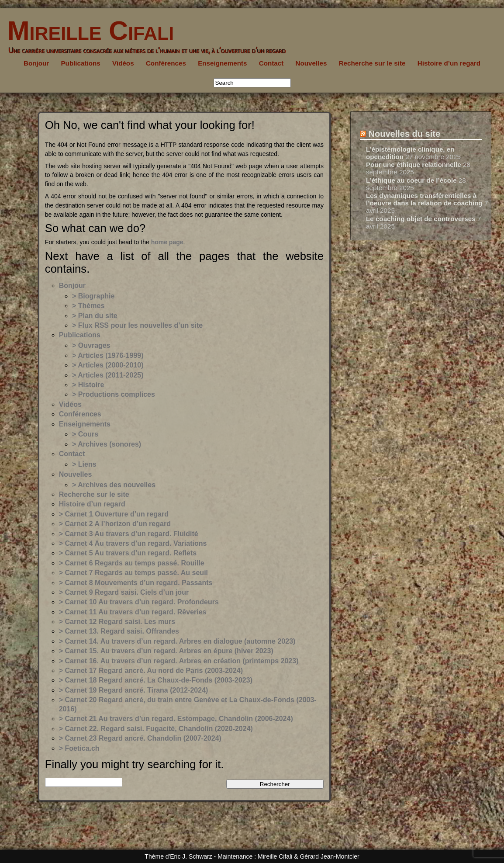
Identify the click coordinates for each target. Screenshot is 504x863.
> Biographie (93, 296)
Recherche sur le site (372, 63)
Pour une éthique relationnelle (414, 165)
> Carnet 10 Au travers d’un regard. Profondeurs (139, 602)
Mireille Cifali (87, 31)
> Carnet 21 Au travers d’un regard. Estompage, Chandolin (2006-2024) (176, 719)
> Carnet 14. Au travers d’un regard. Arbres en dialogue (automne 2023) (177, 641)
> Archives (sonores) (107, 444)
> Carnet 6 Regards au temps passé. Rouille (132, 563)
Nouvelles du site (405, 134)
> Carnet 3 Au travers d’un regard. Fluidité (129, 534)
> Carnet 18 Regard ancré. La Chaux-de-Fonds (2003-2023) (156, 680)
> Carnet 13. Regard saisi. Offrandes (119, 631)
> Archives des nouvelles (114, 485)
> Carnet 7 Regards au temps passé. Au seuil (133, 573)
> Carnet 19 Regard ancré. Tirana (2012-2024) (134, 690)
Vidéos (123, 63)
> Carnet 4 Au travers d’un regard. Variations (133, 543)
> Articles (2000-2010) (108, 365)
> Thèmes (88, 306)
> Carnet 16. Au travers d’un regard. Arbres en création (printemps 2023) (179, 661)
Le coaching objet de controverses (421, 219)
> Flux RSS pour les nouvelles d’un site (137, 325)
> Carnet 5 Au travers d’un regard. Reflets (128, 553)
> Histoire (88, 385)
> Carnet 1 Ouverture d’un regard (114, 514)
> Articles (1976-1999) (108, 355)
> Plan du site (95, 316)
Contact (271, 63)
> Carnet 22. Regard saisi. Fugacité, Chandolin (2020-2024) (156, 729)
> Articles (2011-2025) (108, 375)
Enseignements (222, 63)
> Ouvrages (91, 345)
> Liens (84, 464)
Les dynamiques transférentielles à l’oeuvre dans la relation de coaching (424, 199)
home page (167, 242)
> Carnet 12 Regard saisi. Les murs (117, 622)
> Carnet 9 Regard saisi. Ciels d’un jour (124, 592)
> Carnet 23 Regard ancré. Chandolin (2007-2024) (140, 738)
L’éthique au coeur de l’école (411, 180)
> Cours (85, 434)
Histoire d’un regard (449, 63)
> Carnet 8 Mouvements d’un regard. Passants (136, 583)
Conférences (166, 63)
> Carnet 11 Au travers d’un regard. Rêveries (133, 612)
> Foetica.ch (79, 748)
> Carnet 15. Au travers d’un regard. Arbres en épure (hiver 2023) (166, 651)
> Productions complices (114, 394)
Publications (80, 63)
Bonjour (36, 63)
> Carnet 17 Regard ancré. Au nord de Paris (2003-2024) (151, 671)
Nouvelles (311, 63)
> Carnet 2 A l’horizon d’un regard (115, 524)
